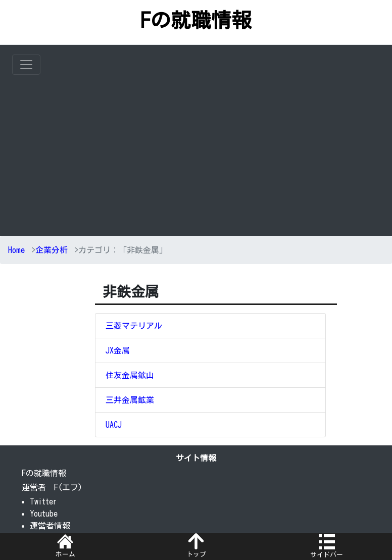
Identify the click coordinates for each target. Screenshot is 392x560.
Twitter (43, 501)
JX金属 (118, 350)
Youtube (44, 514)
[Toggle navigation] (26, 65)
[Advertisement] (202, 150)
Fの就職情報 (196, 20)
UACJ (114, 425)
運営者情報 (50, 526)
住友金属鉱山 (130, 375)
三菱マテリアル (134, 326)
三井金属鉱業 (130, 400)
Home (16, 250)
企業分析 (52, 250)
